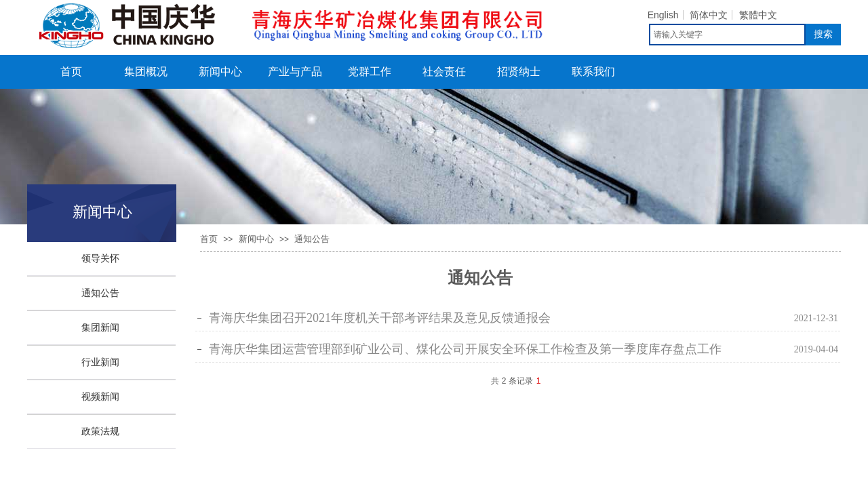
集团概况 (146, 72)
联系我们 (593, 72)
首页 (71, 72)
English (663, 15)
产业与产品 (295, 72)
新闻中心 (220, 72)
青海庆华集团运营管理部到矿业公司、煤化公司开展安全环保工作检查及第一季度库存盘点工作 (465, 349)
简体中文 (709, 15)
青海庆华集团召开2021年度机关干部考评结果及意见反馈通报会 (380, 318)
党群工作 (370, 72)
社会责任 (444, 72)
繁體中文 (758, 15)
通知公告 (312, 239)
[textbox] (727, 35)
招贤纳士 (519, 72)
